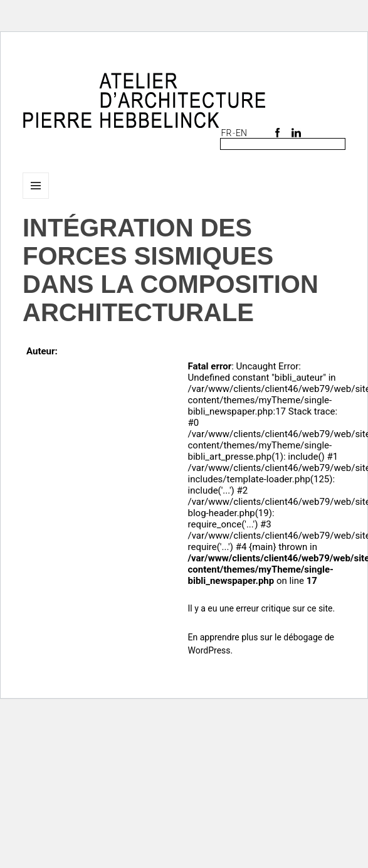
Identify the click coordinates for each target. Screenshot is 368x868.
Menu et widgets (36, 198)
